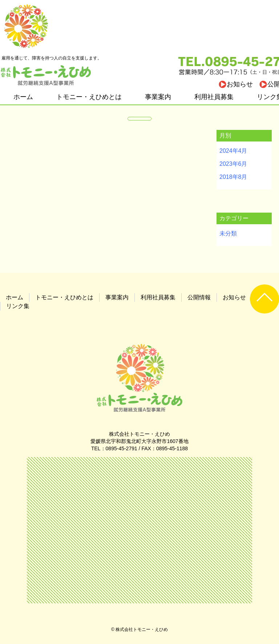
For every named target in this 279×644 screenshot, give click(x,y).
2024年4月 (233, 151)
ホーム (23, 97)
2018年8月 (233, 177)
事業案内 (158, 97)
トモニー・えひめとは (89, 97)
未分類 (228, 233)
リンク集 (18, 306)
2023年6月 (233, 164)
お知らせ (240, 84)
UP (264, 299)
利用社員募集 (214, 97)
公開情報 (199, 297)
